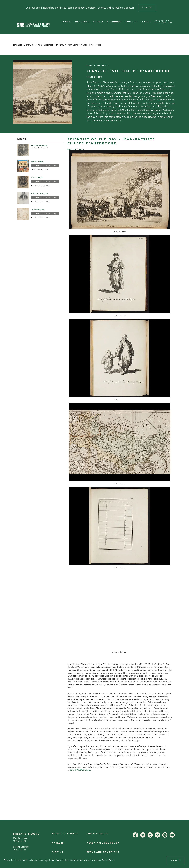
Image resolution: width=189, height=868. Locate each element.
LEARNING (114, 22)
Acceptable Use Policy (103, 843)
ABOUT (67, 22)
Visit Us (58, 852)
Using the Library (65, 834)
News (38, 45)
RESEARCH (83, 22)
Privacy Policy (97, 834)
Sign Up (147, 8)
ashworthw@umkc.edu (80, 770)
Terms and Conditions (103, 852)
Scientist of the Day (54, 45)
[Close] (183, 8)
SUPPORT (131, 22)
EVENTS (99, 22)
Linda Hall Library (22, 45)
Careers (58, 843)
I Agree (176, 860)
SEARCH (146, 22)
